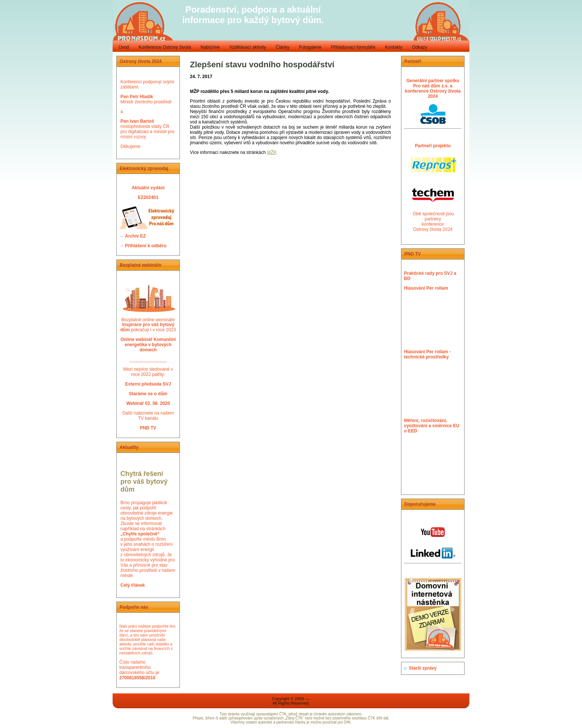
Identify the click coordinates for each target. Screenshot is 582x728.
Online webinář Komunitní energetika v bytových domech (148, 345)
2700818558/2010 (137, 678)
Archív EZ (135, 236)
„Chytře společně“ (140, 534)
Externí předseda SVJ (148, 384)
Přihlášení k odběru (145, 246)
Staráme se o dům (148, 394)
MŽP (271, 152)
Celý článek (133, 585)
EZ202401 (148, 197)
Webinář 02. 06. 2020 (148, 403)
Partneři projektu (433, 146)
